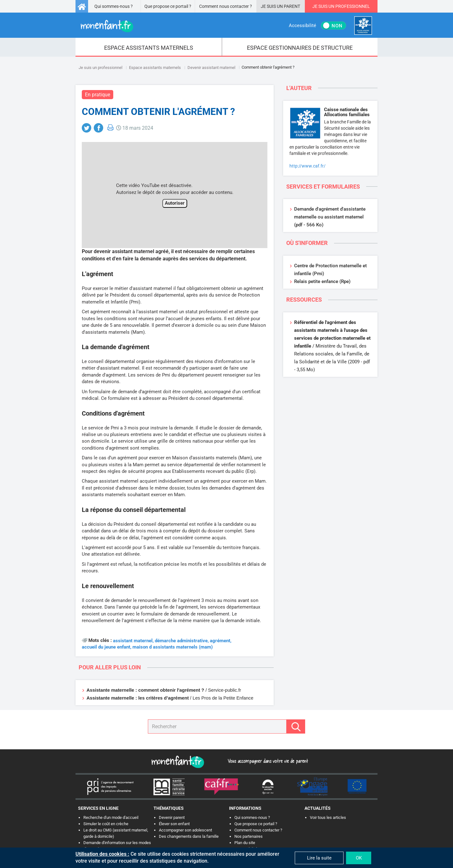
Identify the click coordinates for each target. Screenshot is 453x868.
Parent (292, 6)
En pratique (98, 95)
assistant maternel (133, 641)
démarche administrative (181, 641)
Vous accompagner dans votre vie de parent (267, 761)
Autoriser (175, 203)
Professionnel (353, 6)
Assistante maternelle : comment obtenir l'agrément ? (145, 690)
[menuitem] (149, 47)
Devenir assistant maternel (211, 68)
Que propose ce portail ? (168, 6)
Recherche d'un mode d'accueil (111, 817)
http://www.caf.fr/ (308, 166)
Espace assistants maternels (155, 68)
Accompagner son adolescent (185, 830)
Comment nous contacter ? (226, 6)
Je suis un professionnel (101, 68)
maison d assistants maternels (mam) (173, 647)
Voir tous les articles (328, 817)
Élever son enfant (174, 824)
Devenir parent (172, 817)
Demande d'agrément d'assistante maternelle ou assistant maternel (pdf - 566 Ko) (330, 217)
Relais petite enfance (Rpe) (322, 281)
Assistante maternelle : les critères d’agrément (138, 698)
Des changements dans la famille (189, 836)
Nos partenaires (249, 836)
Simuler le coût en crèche (106, 824)
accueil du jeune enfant (106, 647)
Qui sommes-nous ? (114, 6)
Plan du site (245, 843)
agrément (220, 641)
